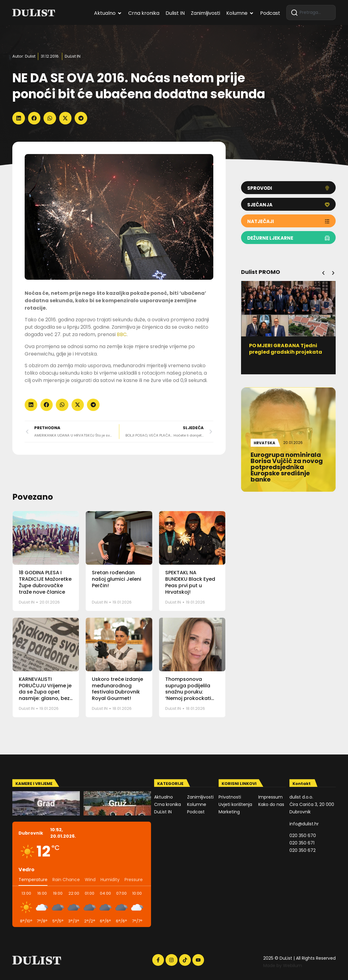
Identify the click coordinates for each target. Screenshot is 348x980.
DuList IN (73, 56)
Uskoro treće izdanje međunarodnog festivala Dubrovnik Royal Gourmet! (117, 689)
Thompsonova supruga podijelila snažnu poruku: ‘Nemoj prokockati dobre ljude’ (188, 692)
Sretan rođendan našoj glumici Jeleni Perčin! (117, 579)
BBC (122, 334)
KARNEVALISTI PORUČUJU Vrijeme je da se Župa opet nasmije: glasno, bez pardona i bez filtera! (45, 692)
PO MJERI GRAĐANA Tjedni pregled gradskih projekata (286, 349)
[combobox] (311, 12)
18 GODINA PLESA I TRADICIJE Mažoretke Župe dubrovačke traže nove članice (45, 582)
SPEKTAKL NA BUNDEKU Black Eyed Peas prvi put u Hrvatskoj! (190, 582)
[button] (19, 118)
